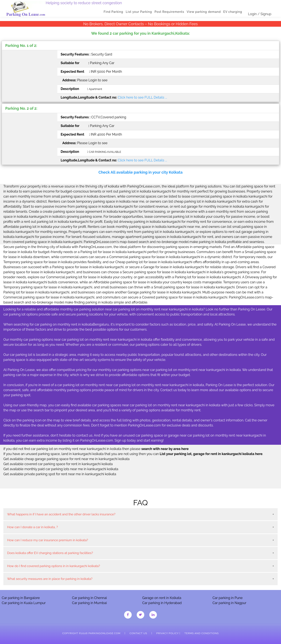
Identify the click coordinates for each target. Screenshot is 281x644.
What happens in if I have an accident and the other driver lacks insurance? (61, 514)
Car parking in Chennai (89, 598)
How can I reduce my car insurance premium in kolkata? (48, 540)
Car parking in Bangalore (21, 598)
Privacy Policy (167, 633)
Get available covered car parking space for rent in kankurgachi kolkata (58, 464)
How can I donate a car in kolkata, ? (32, 527)
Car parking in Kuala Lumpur (24, 603)
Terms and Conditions (202, 633)
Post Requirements (169, 12)
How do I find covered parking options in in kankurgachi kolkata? (54, 566)
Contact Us (138, 633)
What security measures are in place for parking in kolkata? (50, 579)
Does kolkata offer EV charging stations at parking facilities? (50, 553)
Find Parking (114, 12)
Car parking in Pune (228, 598)
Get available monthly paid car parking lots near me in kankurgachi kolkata (61, 469)
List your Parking (139, 12)
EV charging (233, 12)
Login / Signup (260, 14)
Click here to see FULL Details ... (142, 97)
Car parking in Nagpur (229, 603)
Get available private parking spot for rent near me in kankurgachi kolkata (60, 474)
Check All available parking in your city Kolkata (141, 172)
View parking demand (204, 12)
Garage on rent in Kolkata (162, 598)
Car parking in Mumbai (89, 603)
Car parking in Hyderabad (162, 603)
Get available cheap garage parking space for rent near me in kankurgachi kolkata (66, 459)
